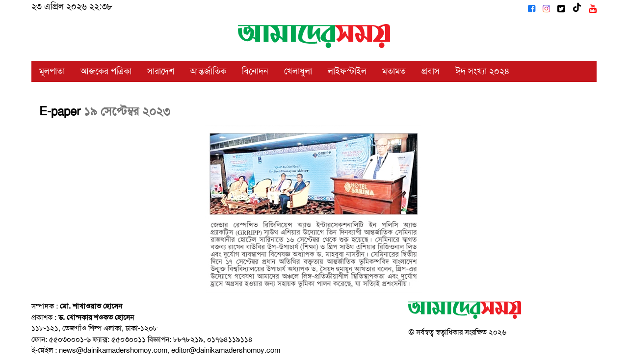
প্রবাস (431, 71)
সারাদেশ (161, 71)
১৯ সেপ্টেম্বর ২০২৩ (127, 111)
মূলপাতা (52, 71)
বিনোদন (255, 71)
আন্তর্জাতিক (208, 71)
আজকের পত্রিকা (106, 71)
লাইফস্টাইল (347, 71)
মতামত (394, 71)
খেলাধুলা (298, 71)
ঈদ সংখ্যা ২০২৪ (483, 71)
